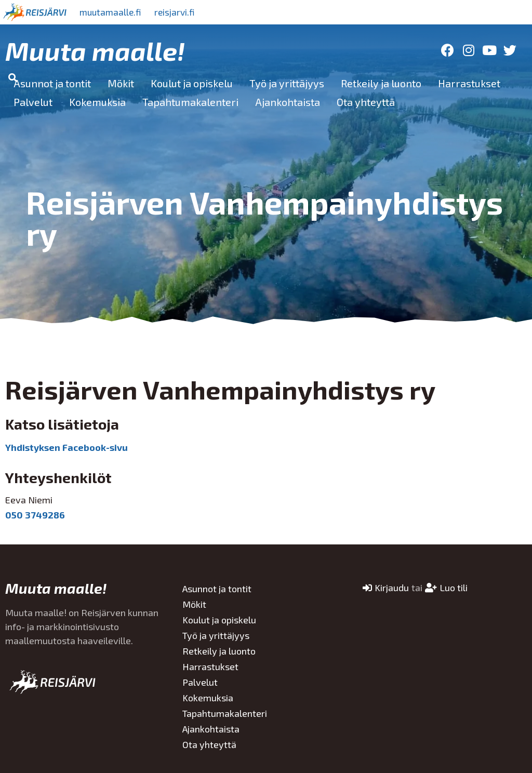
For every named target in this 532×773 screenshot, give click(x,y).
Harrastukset (469, 83)
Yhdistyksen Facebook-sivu (66, 447)
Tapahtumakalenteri (190, 102)
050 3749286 (35, 515)
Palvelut (33, 102)
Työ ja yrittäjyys (287, 83)
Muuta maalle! (95, 50)
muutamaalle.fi (113, 12)
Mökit (121, 83)
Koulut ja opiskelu (192, 83)
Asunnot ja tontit (52, 83)
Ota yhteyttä (366, 102)
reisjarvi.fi (181, 12)
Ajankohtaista (288, 102)
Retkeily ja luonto (381, 83)
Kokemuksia (97, 102)
